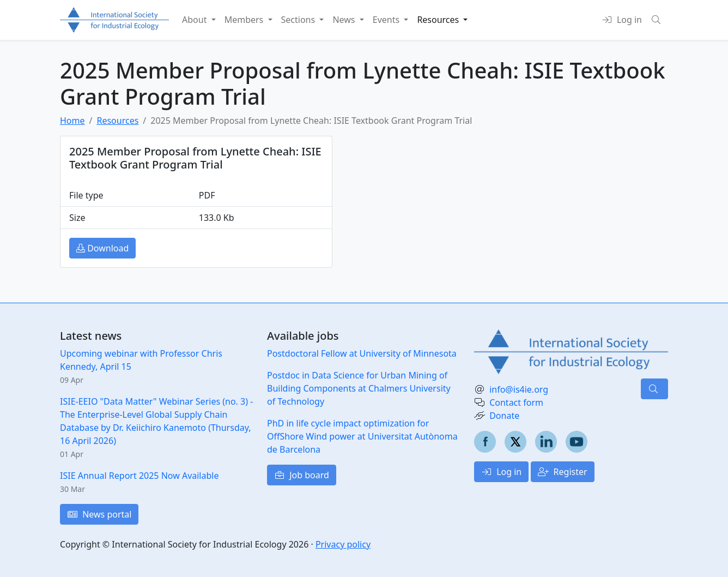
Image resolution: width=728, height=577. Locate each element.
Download (102, 248)
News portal (99, 514)
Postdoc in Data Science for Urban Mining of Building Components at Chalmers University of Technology (359, 388)
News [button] (345, 20)
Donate (504, 416)
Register (562, 472)
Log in (501, 472)
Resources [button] (439, 20)
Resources (117, 121)
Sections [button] (299, 20)
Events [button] (387, 20)
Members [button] (245, 20)
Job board (302, 475)
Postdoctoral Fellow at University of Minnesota (362, 353)
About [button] (196, 20)
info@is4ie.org (519, 389)
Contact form (516, 402)
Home (72, 121)
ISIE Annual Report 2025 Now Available (139, 476)
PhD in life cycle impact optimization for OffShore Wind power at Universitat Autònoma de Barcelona (362, 436)
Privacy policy (343, 544)
